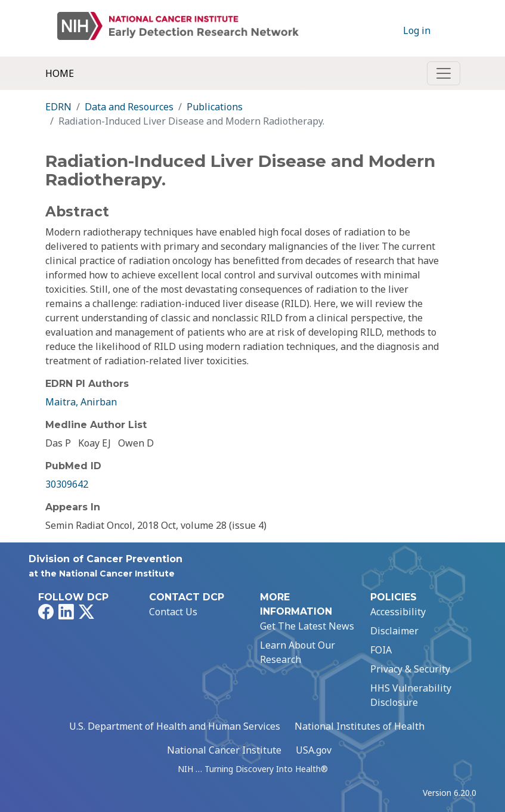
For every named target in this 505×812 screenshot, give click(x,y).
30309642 (67, 484)
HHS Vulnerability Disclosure (411, 695)
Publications (215, 107)
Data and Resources (129, 107)
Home (60, 73)
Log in (417, 30)
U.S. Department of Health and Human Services (175, 726)
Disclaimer (394, 631)
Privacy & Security (410, 669)
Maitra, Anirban (81, 402)
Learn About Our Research (298, 652)
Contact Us (173, 612)
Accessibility (398, 612)
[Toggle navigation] (444, 73)
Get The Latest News (307, 626)
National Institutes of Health (360, 726)
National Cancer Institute (224, 750)
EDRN (58, 107)
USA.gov (314, 750)
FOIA (381, 650)
